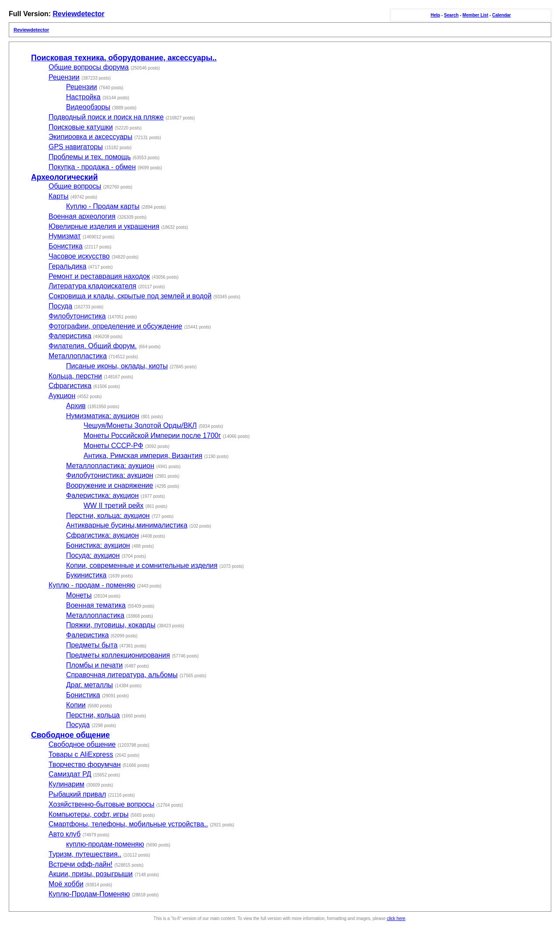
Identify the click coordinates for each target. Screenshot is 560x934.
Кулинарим (66, 784)
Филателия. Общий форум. (93, 346)
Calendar (502, 15)
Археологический (64, 177)
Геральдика (67, 266)
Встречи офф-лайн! (80, 864)
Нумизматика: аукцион (103, 416)
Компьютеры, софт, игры (89, 814)
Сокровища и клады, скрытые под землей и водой (130, 296)
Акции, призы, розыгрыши (91, 874)
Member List (475, 15)
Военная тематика (96, 605)
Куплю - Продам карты (103, 206)
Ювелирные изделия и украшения (104, 226)
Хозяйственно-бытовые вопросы (101, 804)
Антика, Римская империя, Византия (143, 456)
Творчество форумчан (85, 764)
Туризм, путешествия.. (85, 854)
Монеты (79, 595)
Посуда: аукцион (93, 555)
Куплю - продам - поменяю (92, 585)
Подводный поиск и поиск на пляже (106, 117)
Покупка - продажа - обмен (92, 167)
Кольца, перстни (75, 376)
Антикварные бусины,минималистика (127, 525)
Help (435, 15)
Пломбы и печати (94, 665)
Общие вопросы (75, 186)
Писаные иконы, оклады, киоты (117, 366)
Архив (76, 406)
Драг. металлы (89, 685)
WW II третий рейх (114, 505)
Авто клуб (65, 834)
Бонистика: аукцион (98, 545)
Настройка (83, 97)
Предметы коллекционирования (118, 655)
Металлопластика (78, 356)
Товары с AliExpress (81, 754)
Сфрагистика (70, 386)
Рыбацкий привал (77, 794)
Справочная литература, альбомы (122, 675)
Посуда (60, 306)
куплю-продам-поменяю (105, 844)
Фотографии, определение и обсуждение (115, 326)
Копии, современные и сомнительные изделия (142, 565)
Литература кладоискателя (93, 286)
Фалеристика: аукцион (102, 495)
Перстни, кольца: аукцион (108, 516)
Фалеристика (70, 336)
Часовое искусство (79, 256)
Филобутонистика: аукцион (110, 475)
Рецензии (64, 77)
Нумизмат (65, 236)
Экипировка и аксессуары (91, 137)
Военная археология (82, 216)
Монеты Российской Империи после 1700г (152, 436)
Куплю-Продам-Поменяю (89, 894)
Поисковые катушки (81, 127)
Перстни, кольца (93, 715)
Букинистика (86, 575)
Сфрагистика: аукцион (102, 535)
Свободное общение (70, 735)
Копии (76, 705)
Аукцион (62, 396)
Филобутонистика (77, 316)
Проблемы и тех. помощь (90, 157)
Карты (59, 196)
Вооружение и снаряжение (110, 485)
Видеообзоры (88, 107)
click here (396, 918)
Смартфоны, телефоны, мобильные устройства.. (128, 824)
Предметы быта (92, 645)
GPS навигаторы (76, 147)
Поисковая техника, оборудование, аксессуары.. (124, 58)
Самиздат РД (70, 774)
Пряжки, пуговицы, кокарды (111, 625)
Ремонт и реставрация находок (99, 276)
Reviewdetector (78, 14)
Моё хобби (66, 884)
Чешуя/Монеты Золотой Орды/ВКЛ (140, 425)
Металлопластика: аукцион (110, 466)
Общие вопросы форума (89, 67)
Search (451, 15)
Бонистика (66, 246)
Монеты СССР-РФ (113, 446)
